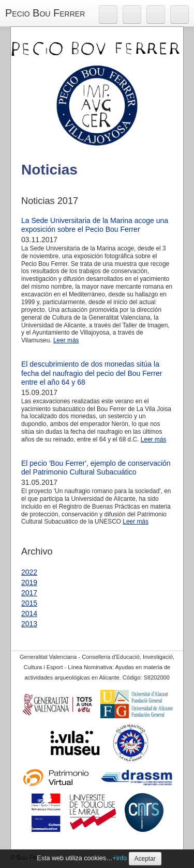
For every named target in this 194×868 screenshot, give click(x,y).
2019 (29, 582)
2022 (29, 572)
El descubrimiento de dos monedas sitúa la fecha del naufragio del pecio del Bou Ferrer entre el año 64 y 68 (92, 373)
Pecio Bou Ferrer (45, 13)
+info (120, 858)
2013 (29, 624)
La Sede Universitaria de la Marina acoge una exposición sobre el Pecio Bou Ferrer (95, 225)
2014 (29, 613)
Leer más (66, 340)
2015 (29, 603)
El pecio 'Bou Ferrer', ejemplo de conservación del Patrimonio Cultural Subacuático (96, 468)
